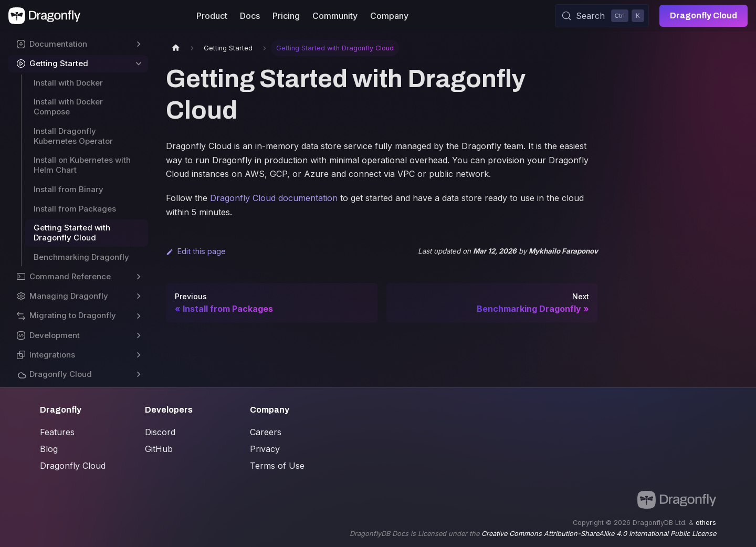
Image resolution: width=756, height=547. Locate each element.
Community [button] (335, 16)
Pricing (286, 16)
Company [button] (389, 16)
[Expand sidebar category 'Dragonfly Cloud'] (139, 375)
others (706, 523)
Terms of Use (277, 466)
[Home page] (176, 48)
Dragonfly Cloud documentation (274, 198)
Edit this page (196, 251)
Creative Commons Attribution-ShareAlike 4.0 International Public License (599, 534)
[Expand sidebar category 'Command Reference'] (139, 277)
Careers (266, 432)
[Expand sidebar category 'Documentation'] (139, 44)
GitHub (159, 449)
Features (57, 432)
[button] (78, 296)
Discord (160, 432)
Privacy (265, 449)
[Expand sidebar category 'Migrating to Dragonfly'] (139, 316)
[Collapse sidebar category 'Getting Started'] (139, 64)
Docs (250, 16)
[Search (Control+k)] (602, 16)
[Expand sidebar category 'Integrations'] (139, 355)
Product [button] (212, 16)
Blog (49, 449)
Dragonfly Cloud (703, 15)
